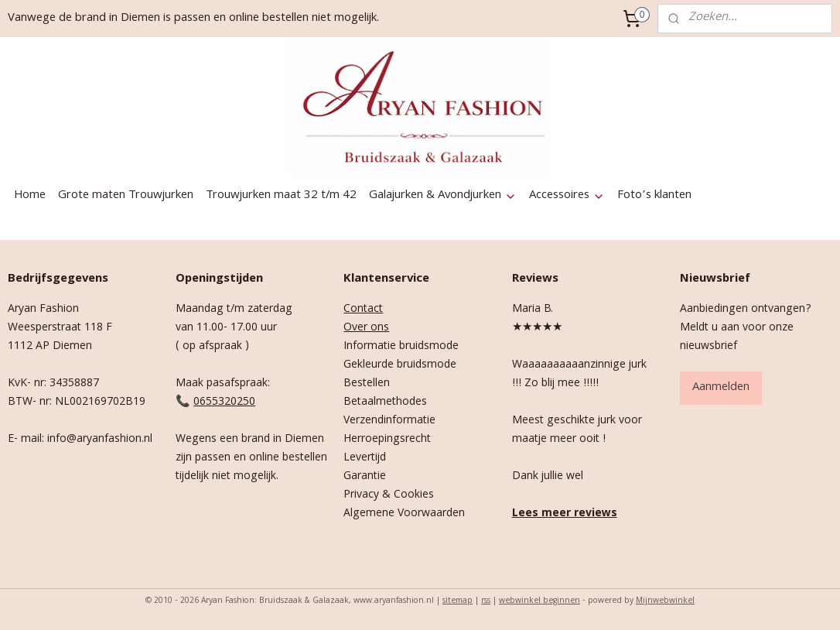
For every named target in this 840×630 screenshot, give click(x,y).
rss (486, 601)
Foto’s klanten (654, 196)
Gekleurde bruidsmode (400, 365)
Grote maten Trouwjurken (126, 196)
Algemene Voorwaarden (404, 514)
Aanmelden (721, 388)
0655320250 (224, 402)
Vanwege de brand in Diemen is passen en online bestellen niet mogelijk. (193, 19)
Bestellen (367, 384)
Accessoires (567, 196)
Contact (363, 310)
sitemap (458, 601)
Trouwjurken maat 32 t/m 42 (281, 196)
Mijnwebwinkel (665, 601)
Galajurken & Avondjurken (443, 196)
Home (30, 196)
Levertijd (365, 458)
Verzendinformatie (389, 421)
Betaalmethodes (385, 402)
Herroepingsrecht (387, 440)
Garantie (365, 477)
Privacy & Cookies (389, 495)
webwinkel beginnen (540, 601)
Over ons (366, 328)
